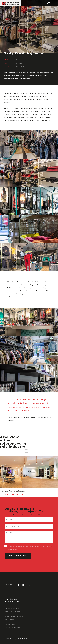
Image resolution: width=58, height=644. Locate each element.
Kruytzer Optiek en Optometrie (13, 491)
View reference (12, 494)
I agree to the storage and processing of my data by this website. (30, 547)
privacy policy (12, 549)
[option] (29, 476)
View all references (14, 451)
